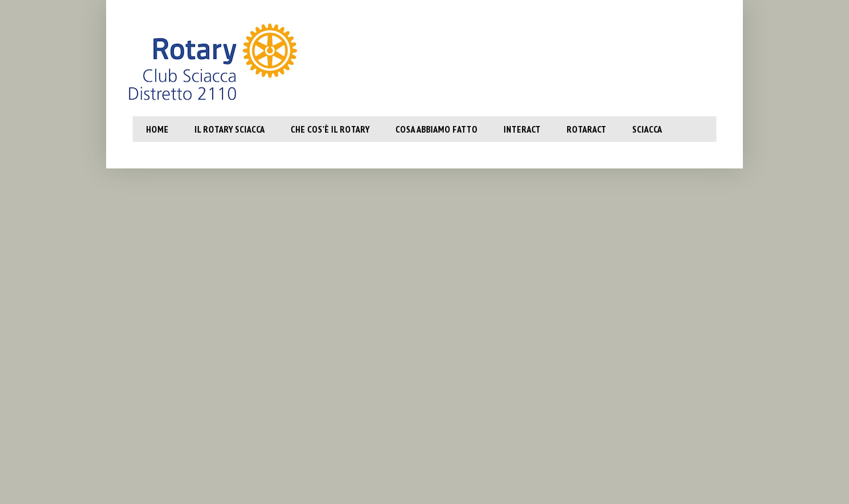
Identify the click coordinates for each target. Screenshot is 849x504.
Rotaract (586, 129)
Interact (522, 129)
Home (157, 129)
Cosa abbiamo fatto (436, 129)
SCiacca (647, 129)
